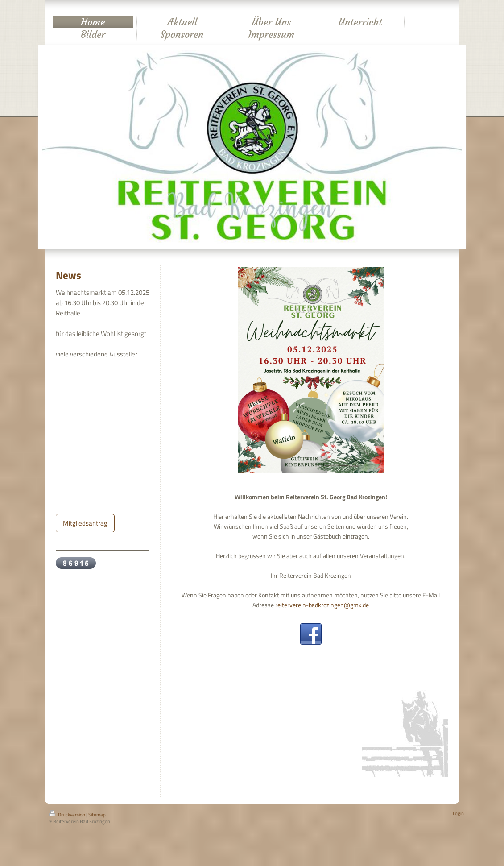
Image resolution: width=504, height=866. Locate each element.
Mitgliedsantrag (85, 523)
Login (458, 813)
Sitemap (97, 815)
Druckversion (68, 815)
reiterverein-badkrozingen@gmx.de (322, 605)
